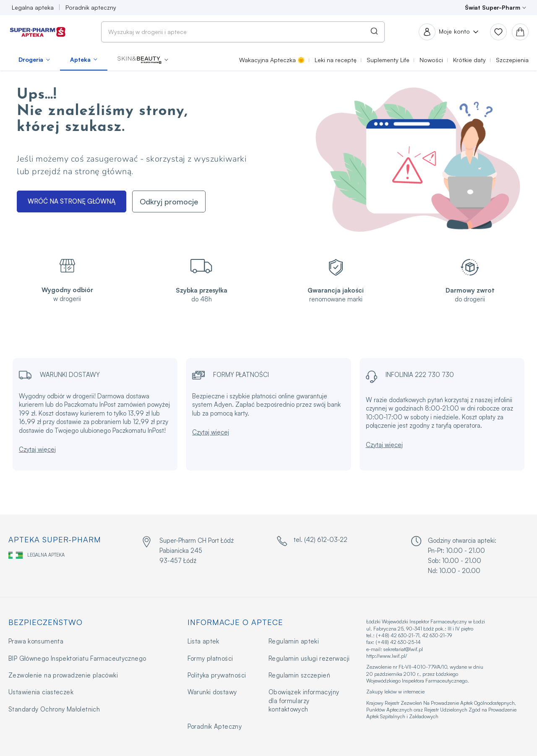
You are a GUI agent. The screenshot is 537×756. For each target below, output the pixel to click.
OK (268, 406)
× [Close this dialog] (329, 337)
